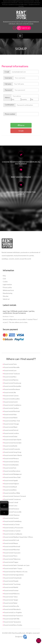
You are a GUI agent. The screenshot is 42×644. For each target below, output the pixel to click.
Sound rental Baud (10, 487)
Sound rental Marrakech (12, 609)
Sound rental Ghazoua (11, 515)
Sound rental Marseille (12, 367)
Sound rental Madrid (11, 587)
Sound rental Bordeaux (12, 389)
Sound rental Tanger (11, 600)
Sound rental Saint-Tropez (13, 568)
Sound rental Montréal (12, 411)
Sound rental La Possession (13, 528)
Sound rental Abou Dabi (12, 477)
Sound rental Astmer (11, 590)
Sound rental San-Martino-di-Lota (15, 572)
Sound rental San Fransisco (13, 616)
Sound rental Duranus (11, 509)
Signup (21, 125)
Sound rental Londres (11, 433)
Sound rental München (12, 550)
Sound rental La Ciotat (12, 524)
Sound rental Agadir (11, 480)
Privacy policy (7, 287)
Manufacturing (8, 293)
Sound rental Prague (11, 562)
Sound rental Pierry (10, 556)
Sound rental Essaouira (12, 449)
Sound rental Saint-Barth (12, 440)
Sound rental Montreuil (12, 546)
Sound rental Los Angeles (13, 612)
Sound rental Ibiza (10, 414)
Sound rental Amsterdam (12, 443)
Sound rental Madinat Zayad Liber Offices (18, 537)
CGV (4, 279)
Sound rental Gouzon (11, 518)
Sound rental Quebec (11, 408)
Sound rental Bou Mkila (12, 493)
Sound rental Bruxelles (12, 399)
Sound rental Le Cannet (12, 531)
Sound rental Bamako (11, 465)
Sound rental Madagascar (13, 474)
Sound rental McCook (11, 540)
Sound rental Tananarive (12, 622)
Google (21, 131)
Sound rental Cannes (11, 396)
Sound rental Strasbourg (12, 383)
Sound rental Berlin (10, 446)
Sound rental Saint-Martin (13, 455)
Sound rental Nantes (11, 380)
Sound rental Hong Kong (12, 452)
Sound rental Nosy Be (11, 606)
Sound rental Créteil (11, 502)
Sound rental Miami (10, 427)
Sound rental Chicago (11, 424)
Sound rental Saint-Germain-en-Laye (17, 565)
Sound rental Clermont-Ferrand (15, 496)
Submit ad (26, 28)
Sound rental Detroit (11, 430)
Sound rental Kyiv (10, 468)
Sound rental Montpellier (12, 386)
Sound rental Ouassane (12, 553)
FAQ (4, 276)
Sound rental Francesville (12, 512)
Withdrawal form (8, 290)
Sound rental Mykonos (12, 594)
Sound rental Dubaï (10, 436)
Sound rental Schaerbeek (13, 578)
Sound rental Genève (11, 462)
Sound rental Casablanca (12, 405)
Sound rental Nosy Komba (13, 625)
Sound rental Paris (10, 364)
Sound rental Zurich (11, 402)
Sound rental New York (12, 421)
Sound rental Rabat (10, 603)
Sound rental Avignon (11, 484)
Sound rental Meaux (11, 543)
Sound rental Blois (10, 490)
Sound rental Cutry (10, 506)
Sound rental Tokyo (11, 597)
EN (4, 506)
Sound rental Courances (12, 499)
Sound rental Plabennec (12, 559)
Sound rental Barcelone (12, 471)
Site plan (6, 296)
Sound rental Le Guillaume (13, 534)
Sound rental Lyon (10, 370)
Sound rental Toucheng (12, 584)
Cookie (5, 282)
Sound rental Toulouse (12, 374)
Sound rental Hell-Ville (11, 619)
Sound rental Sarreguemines (14, 575)
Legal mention (7, 285)
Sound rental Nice (10, 377)
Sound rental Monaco (11, 458)
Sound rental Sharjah (11, 581)
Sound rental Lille (10, 392)
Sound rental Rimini (10, 418)
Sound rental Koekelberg (12, 521)
